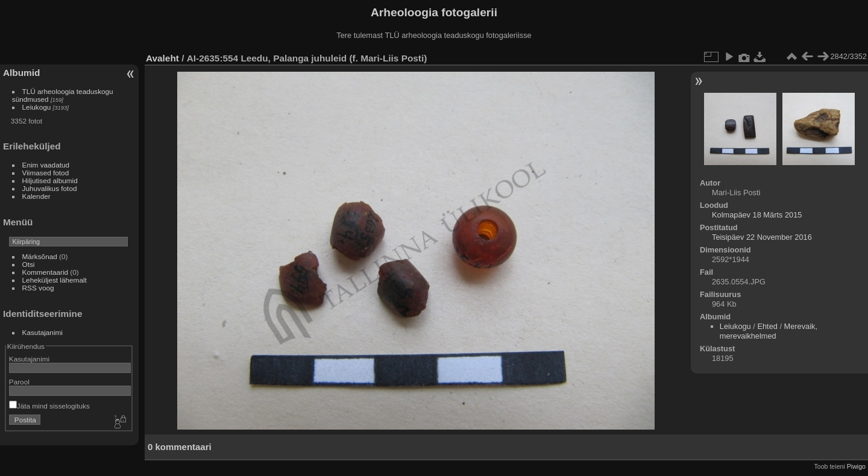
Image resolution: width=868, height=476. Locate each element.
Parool (19, 382)
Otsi (29, 264)
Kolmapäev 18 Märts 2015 (757, 215)
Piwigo (856, 466)
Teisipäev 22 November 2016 (762, 237)
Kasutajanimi (42, 332)
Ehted (767, 326)
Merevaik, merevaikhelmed (769, 331)
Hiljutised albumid (50, 180)
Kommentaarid (46, 272)
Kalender (36, 196)
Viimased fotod (46, 173)
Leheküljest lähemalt (55, 280)
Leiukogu (37, 107)
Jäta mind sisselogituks (49, 406)
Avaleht (162, 58)
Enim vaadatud (46, 165)
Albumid (21, 73)
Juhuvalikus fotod (50, 188)
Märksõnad (40, 256)
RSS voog (38, 288)
